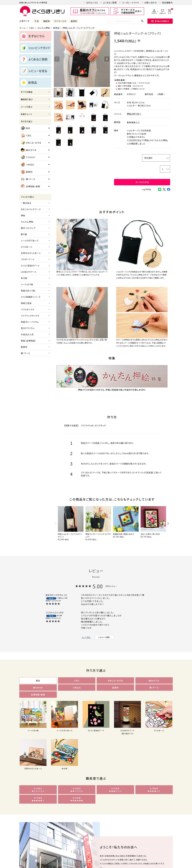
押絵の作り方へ (134, 114)
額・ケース (28, 179)
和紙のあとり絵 (28, 291)
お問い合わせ (151, 3)
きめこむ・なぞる (31, 143)
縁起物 (47, 21)
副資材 (74, 21)
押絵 (23, 215)
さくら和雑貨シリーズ (31, 297)
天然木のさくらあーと (31, 253)
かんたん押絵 (44, 28)
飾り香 (24, 234)
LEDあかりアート (29, 272)
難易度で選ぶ (27, 99)
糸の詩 (24, 278)
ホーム (22, 28)
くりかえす (28, 157)
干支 (37, 21)
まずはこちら (92, 3)
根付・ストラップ (28, 228)
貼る (25, 128)
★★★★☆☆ (133, 122)
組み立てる (29, 150)
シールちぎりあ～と (30, 241)
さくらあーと (27, 247)
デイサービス (60, 21)
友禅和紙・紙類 (30, 186)
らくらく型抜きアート (30, 266)
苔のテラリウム (28, 328)
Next (107, 59)
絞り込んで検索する (160, 21)
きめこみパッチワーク (31, 209)
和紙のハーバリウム (30, 322)
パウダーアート (28, 259)
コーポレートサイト (131, 3)
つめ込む (28, 165)
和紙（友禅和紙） (28, 341)
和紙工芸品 (26, 303)
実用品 (56, 28)
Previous (57, 59)
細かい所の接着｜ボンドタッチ (130, 86)
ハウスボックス (28, 309)
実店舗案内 (167, 3)
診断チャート (26, 114)
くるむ (31, 28)
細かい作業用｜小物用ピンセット (131, 89)
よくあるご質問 (110, 3)
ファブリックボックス (30, 316)
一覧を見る (26, 203)
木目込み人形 (27, 334)
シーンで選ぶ (27, 107)
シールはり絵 (27, 284)
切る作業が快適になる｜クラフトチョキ (134, 83)
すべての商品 (27, 92)
